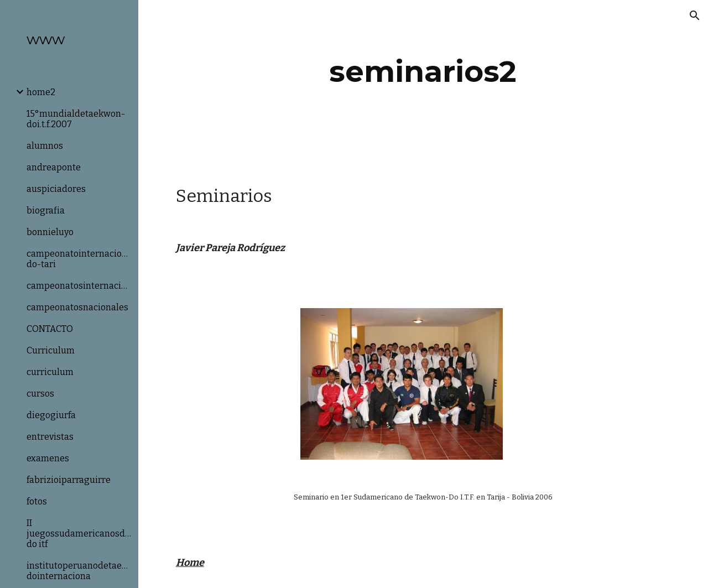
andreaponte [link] (54, 167)
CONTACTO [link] (50, 329)
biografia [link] (46, 210)
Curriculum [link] (51, 350)
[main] (423, 72)
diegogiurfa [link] (51, 415)
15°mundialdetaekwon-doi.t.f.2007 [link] (76, 119)
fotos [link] (37, 501)
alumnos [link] (45, 146)
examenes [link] (48, 458)
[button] (695, 15)
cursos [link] (40, 394)
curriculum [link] (50, 372)
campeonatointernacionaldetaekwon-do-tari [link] (79, 259)
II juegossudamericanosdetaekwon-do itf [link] (79, 534)
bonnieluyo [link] (50, 232)
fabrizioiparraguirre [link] (69, 480)
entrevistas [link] (50, 437)
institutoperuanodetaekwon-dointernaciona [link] (79, 571)
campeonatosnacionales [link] (77, 307)
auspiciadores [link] (56, 189)
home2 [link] (41, 92)
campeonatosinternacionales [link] (79, 286)
